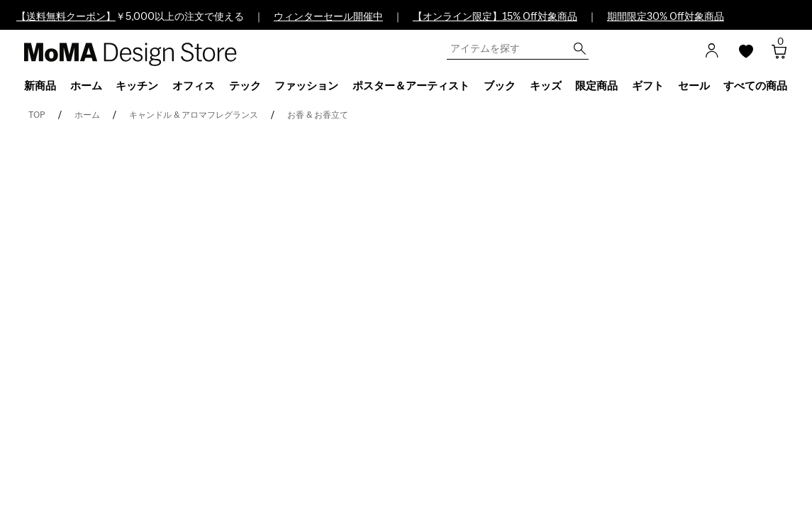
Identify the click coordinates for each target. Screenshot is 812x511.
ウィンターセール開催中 (328, 17)
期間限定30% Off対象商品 (666, 17)
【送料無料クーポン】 (66, 17)
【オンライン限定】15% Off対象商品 (495, 17)
